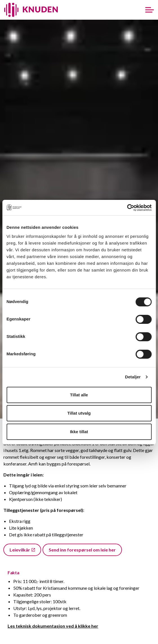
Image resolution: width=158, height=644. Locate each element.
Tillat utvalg (79, 413)
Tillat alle (79, 395)
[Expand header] (150, 10)
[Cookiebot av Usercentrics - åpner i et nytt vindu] (127, 208)
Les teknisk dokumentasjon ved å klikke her (53, 626)
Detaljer (133, 377)
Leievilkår (22, 550)
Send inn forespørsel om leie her (82, 550)
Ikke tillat (79, 432)
